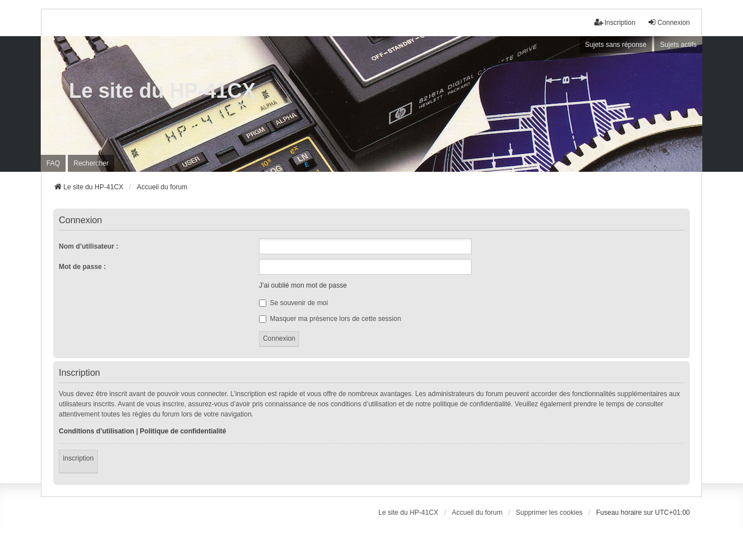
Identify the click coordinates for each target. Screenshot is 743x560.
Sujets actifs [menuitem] (678, 45)
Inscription (78, 458)
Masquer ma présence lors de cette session (330, 319)
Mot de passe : (82, 267)
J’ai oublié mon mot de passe (303, 285)
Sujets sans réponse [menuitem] (616, 45)
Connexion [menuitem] (669, 22)
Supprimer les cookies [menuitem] (549, 513)
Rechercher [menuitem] (91, 163)
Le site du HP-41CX (162, 91)
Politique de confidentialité (183, 431)
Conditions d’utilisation (96, 431)
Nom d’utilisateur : (88, 246)
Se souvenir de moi (293, 303)
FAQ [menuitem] (53, 163)
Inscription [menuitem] (615, 22)
